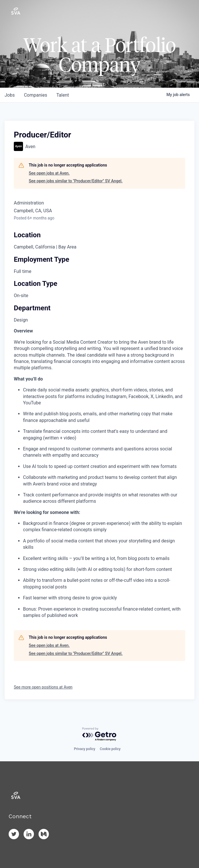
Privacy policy (85, 749)
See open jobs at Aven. (49, 173)
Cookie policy (110, 749)
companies (36, 95)
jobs (10, 95)
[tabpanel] (99, 473)
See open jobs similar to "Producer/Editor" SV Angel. (76, 181)
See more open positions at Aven (43, 687)
